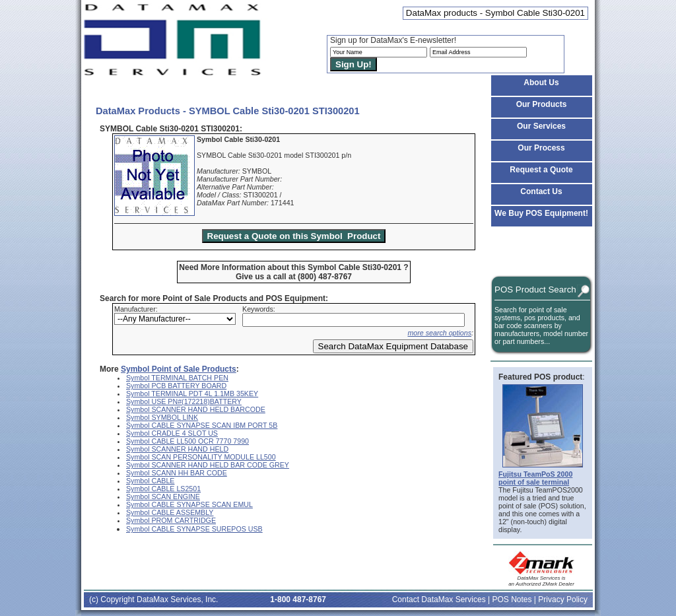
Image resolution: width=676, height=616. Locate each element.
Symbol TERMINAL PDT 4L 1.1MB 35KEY (192, 394)
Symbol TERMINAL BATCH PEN (177, 378)
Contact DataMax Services (439, 599)
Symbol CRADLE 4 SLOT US (172, 433)
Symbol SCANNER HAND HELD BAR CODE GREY (208, 465)
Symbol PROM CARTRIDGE (171, 520)
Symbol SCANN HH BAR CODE (177, 473)
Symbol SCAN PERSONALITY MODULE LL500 (201, 457)
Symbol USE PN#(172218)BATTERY (184, 401)
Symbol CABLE (150, 481)
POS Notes (512, 599)
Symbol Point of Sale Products (179, 369)
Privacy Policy (563, 599)
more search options (439, 333)
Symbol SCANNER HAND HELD (177, 449)
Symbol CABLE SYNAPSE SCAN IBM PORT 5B (202, 425)
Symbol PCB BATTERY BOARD (176, 386)
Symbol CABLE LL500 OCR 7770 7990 (187, 441)
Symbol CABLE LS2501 (163, 489)
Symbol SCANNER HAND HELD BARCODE (196, 409)
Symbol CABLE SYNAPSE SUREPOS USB (194, 529)
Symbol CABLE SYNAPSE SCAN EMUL (189, 504)
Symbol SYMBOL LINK (162, 417)
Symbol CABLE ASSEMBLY (170, 512)
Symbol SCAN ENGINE (163, 496)
